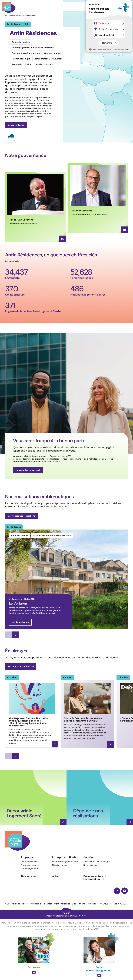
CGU (7, 904)
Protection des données (41, 904)
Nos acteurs (29, 876)
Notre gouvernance (30, 865)
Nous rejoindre (90, 865)
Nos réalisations (60, 865)
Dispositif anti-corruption (84, 904)
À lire (55, 876)
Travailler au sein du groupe (97, 862)
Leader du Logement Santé (65, 862)
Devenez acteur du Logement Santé (95, 878)
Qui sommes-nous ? (31, 862)
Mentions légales (62, 904)
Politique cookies (20, 904)
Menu (122, 7)
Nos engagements (30, 868)
